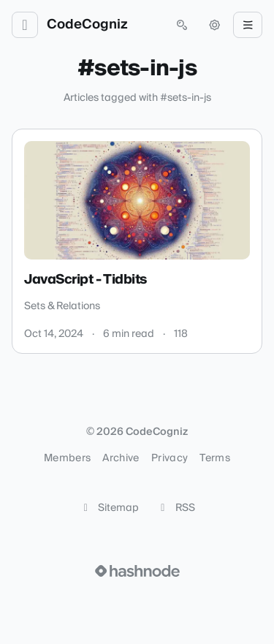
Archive (121, 458)
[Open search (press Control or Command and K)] (182, 25)
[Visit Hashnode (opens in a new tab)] (137, 571)
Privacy (170, 458)
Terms (215, 458)
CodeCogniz (87, 25)
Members (67, 458)
